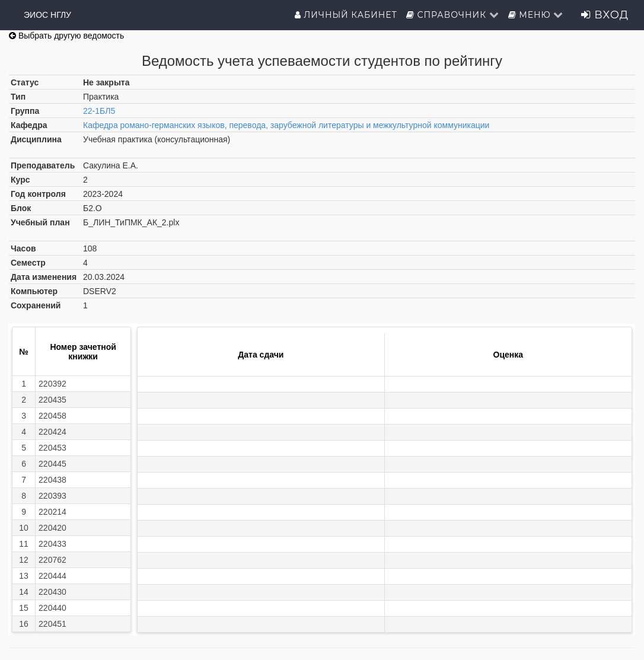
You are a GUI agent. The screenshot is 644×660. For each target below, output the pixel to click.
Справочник (453, 15)
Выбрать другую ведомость (66, 36)
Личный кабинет (346, 15)
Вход (605, 15)
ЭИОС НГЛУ (47, 15)
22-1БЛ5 (99, 111)
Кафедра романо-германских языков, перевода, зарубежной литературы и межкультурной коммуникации (286, 125)
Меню (536, 15)
